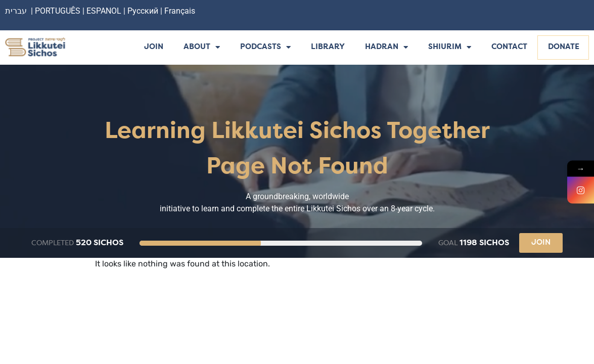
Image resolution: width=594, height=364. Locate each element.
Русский (144, 11)
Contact (509, 47)
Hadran (386, 48)
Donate (564, 47)
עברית (16, 11)
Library (328, 47)
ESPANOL (104, 11)
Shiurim (450, 48)
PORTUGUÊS (58, 11)
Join (154, 47)
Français (180, 11)
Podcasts (265, 48)
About (202, 48)
